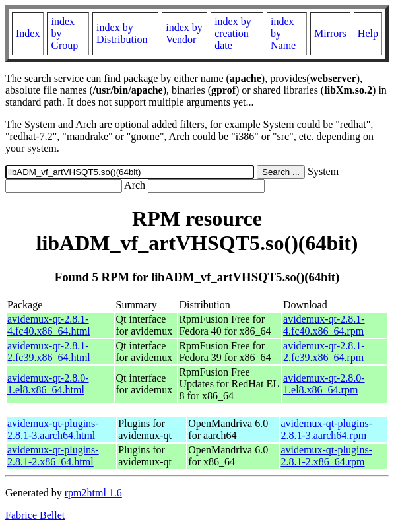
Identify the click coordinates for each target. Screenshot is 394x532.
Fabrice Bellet (35, 515)
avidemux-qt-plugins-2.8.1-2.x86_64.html (53, 456)
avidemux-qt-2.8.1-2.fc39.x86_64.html (49, 351)
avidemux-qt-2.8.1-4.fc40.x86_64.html (49, 325)
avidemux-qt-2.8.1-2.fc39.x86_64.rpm (324, 351)
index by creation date (233, 33)
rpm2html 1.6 (93, 493)
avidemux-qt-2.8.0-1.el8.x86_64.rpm (324, 384)
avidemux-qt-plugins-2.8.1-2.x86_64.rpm (326, 456)
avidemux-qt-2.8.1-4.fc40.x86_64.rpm (324, 325)
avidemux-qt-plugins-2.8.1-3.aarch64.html (53, 429)
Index (28, 33)
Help (368, 33)
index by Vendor (184, 33)
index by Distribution (122, 33)
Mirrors (330, 33)
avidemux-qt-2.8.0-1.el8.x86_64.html (48, 384)
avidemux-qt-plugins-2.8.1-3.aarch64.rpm (326, 429)
